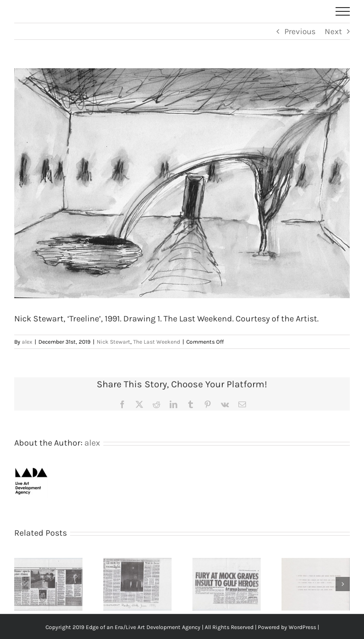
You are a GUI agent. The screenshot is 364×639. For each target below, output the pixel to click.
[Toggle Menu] (343, 11)
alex (27, 342)
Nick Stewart (114, 342)
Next (333, 31)
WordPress (302, 627)
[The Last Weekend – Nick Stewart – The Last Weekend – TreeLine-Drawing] (182, 183)
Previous (300, 31)
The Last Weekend (157, 342)
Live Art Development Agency (163, 627)
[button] (21, 584)
